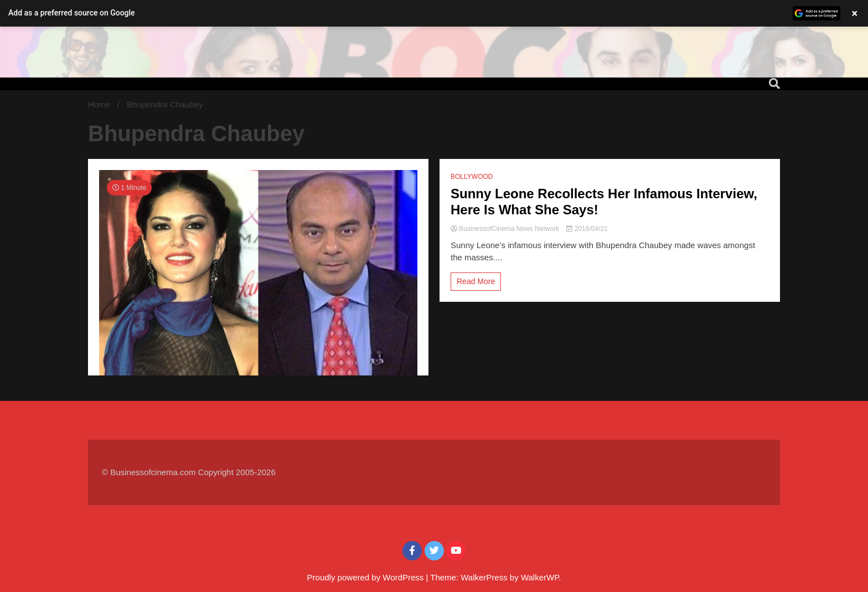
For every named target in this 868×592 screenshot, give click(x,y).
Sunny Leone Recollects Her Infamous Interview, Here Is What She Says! (604, 202)
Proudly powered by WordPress (367, 577)
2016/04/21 (587, 229)
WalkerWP (540, 577)
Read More (476, 281)
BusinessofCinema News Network (506, 229)
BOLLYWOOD (472, 177)
